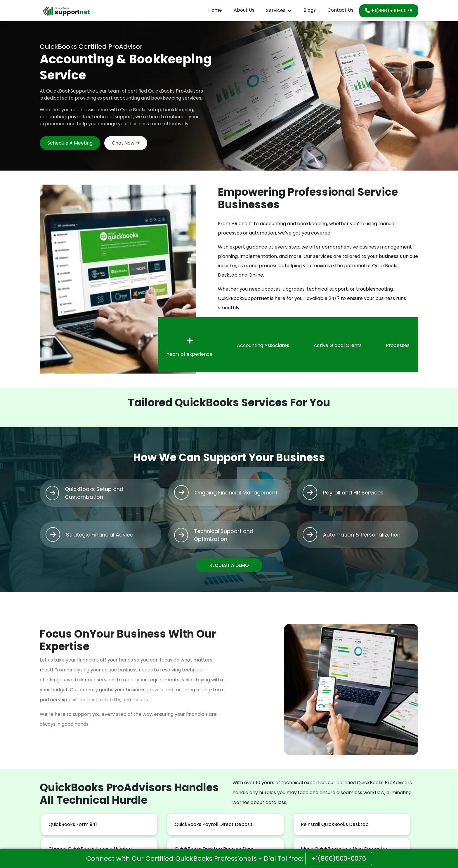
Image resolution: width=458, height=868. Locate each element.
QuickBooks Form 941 (73, 824)
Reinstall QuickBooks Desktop (335, 824)
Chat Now (126, 143)
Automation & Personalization (362, 535)
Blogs (310, 10)
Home (215, 10)
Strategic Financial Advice (100, 535)
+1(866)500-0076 (389, 11)
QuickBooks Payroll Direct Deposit (214, 824)
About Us (244, 10)
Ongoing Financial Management (236, 493)
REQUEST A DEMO (229, 565)
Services (276, 10)
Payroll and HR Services (353, 493)
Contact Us (340, 10)
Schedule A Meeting (70, 143)
